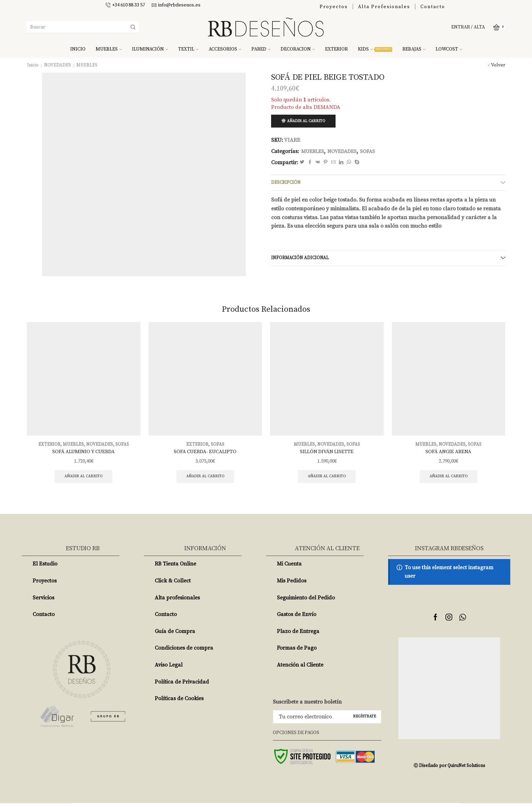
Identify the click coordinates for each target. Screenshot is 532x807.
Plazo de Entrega (298, 635)
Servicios (43, 601)
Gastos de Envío (297, 618)
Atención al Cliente (300, 669)
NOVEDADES (58, 65)
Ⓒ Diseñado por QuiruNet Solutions (449, 769)
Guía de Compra (175, 635)
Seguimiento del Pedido (306, 601)
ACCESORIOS (225, 49)
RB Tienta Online (175, 568)
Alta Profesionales (384, 7)
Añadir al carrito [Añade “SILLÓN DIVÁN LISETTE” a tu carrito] (327, 480)
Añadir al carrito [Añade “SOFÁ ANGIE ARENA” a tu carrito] (448, 480)
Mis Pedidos (292, 584)
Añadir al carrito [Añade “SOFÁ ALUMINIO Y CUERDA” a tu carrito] (84, 480)
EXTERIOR (336, 49)
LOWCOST (449, 49)
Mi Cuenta (289, 568)
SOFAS (373, 152)
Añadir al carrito (308, 121)
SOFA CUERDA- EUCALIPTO (205, 454)
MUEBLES (109, 49)
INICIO (78, 49)
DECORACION (298, 49)
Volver (498, 65)
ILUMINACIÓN (150, 49)
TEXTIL (188, 49)
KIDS (375, 49)
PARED (261, 49)
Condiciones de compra (184, 652)
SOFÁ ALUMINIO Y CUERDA (83, 454)
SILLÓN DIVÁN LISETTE (327, 454)
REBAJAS (414, 49)
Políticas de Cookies (179, 702)
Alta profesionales (177, 601)
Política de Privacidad (182, 686)
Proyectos (334, 7)
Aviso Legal (169, 669)
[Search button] (133, 27)
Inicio (33, 65)
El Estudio (45, 568)
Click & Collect (173, 584)
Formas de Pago (297, 652)
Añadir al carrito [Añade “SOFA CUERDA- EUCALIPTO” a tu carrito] (205, 480)
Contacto (433, 7)
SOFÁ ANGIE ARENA (449, 454)
